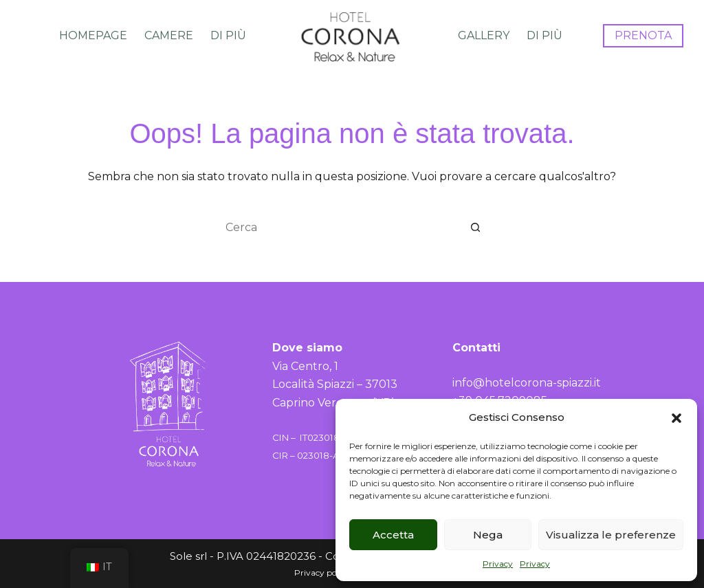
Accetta (393, 535)
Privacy (498, 564)
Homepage (93, 35)
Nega (488, 535)
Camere (169, 35)
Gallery (484, 35)
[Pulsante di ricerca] (476, 227)
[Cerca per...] (338, 227)
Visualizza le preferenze (611, 535)
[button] (676, 418)
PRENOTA (643, 35)
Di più (228, 35)
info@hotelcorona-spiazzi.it (527, 383)
